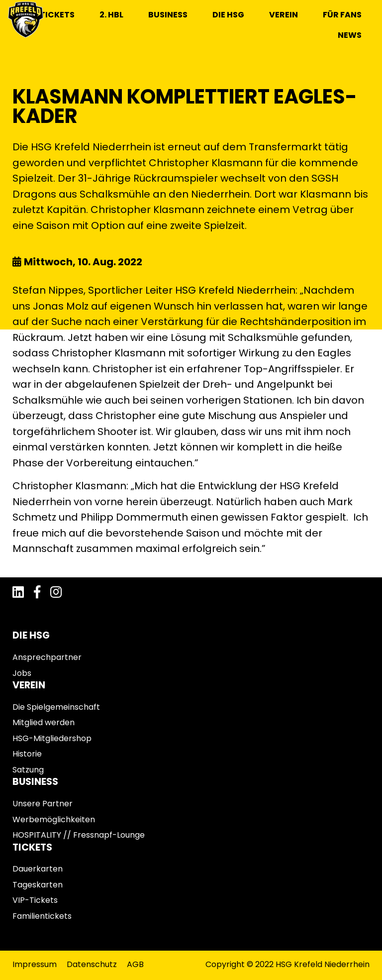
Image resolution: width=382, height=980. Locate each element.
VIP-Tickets (35, 900)
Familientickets (42, 916)
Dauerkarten (38, 869)
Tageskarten (38, 885)
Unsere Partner (43, 804)
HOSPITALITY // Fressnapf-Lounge (79, 835)
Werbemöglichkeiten (54, 819)
